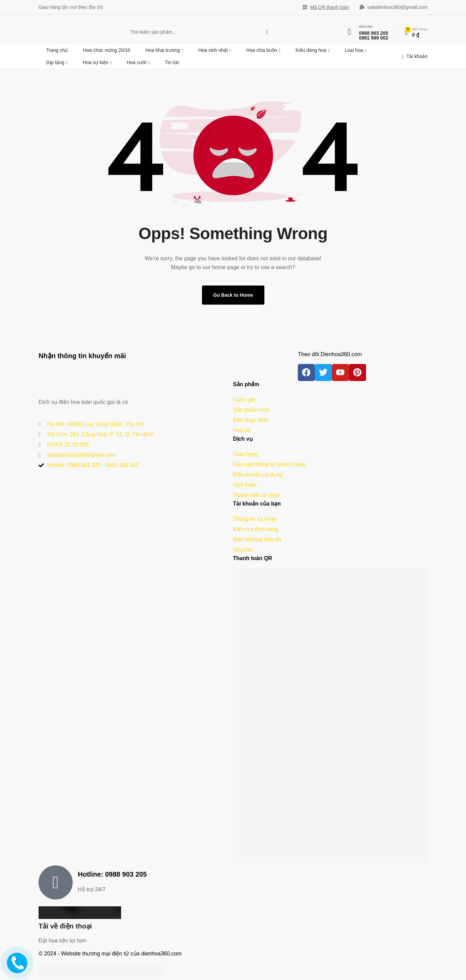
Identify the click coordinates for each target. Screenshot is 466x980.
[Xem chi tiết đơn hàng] (416, 32)
